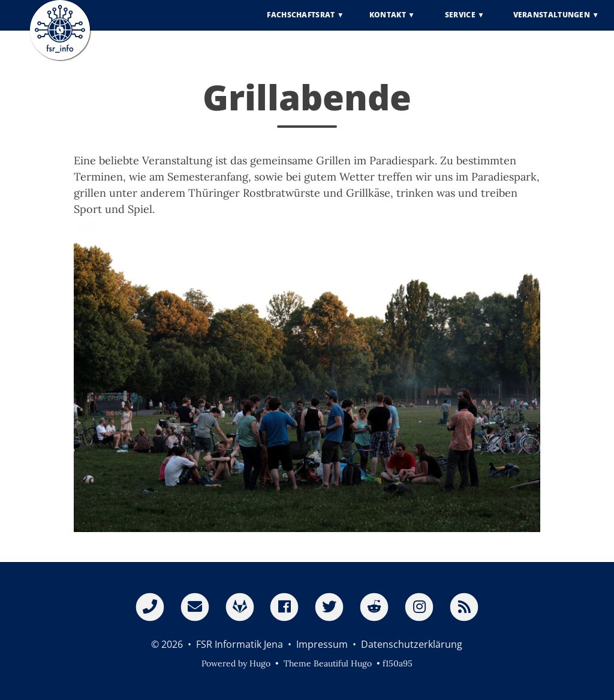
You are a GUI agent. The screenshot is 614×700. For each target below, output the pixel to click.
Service (460, 24)
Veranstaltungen (552, 24)
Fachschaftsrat (301, 24)
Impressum (322, 644)
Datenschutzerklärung (412, 644)
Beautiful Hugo (343, 663)
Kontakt (388, 24)
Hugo (260, 663)
